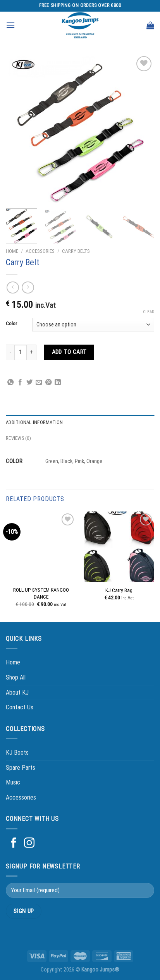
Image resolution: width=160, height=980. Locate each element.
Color (11, 324)
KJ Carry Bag (119, 590)
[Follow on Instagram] (29, 844)
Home (12, 251)
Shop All (16, 677)
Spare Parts (21, 768)
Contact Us (20, 707)
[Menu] (10, 25)
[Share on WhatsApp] (10, 383)
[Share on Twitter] (29, 383)
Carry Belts (76, 251)
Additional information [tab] (34, 422)
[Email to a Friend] (39, 383)
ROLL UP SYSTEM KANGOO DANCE (41, 593)
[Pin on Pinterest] (48, 383)
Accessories (40, 251)
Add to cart (69, 352)
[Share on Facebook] (20, 383)
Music (13, 782)
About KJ (17, 693)
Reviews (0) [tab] (18, 438)
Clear (149, 312)
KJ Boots (17, 753)
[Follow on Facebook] (14, 844)
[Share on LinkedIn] (58, 383)
